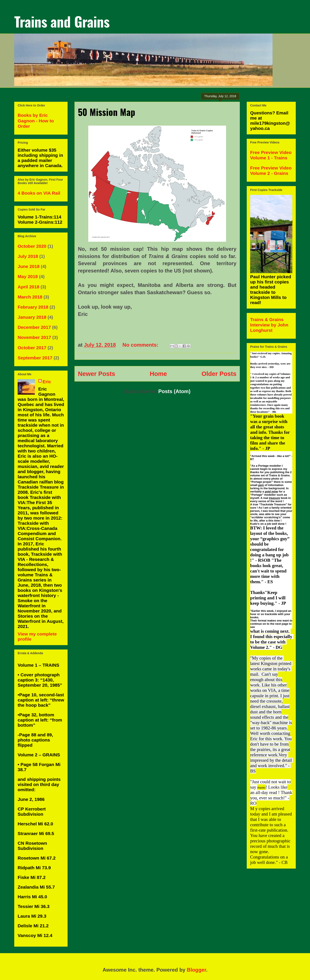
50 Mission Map (107, 112)
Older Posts (219, 374)
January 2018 (32, 317)
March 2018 (30, 297)
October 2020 (32, 246)
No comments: (141, 345)
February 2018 (33, 307)
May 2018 (28, 276)
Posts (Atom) (174, 391)
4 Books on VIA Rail (39, 193)
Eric (47, 382)
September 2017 (35, 358)
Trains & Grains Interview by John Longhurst (269, 325)
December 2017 (34, 327)
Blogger (196, 970)
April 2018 (28, 287)
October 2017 (32, 348)
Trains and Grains (62, 21)
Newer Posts (97, 374)
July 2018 (28, 256)
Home (158, 374)
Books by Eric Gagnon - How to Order (36, 121)
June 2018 (29, 266)
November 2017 (34, 337)
